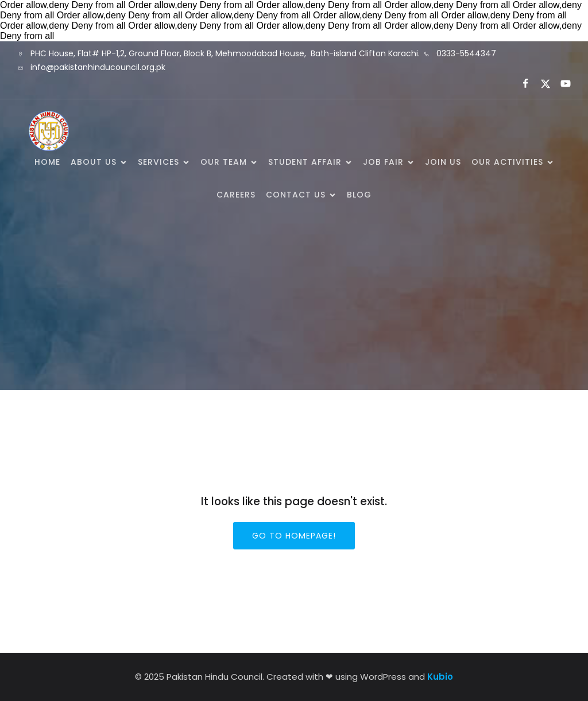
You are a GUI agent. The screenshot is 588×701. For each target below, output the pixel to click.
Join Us (443, 162)
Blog (359, 195)
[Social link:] (521, 84)
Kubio (440, 677)
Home (47, 162)
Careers (236, 195)
